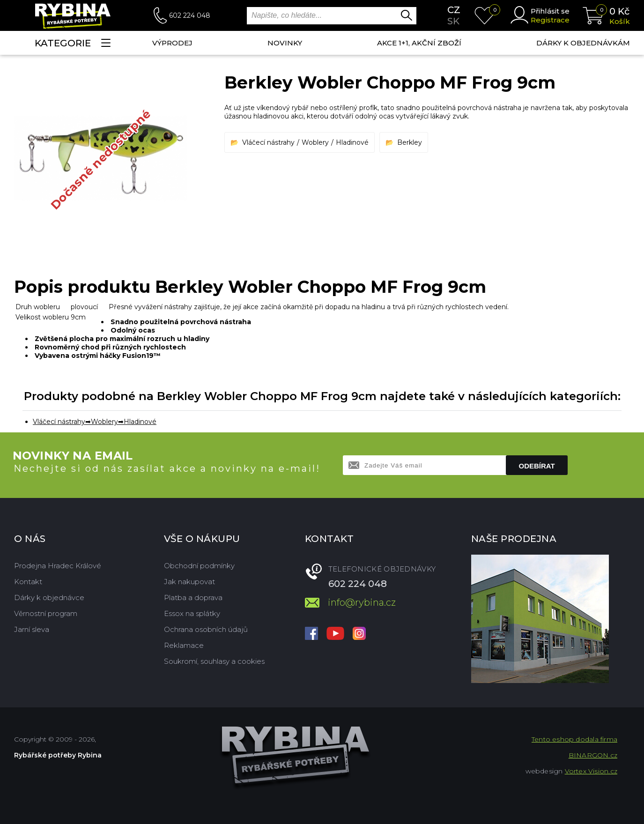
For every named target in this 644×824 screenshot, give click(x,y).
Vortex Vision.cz (591, 771)
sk (453, 21)
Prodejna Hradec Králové (58, 566)
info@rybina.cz (362, 602)
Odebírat (537, 466)
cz (454, 10)
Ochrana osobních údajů (206, 629)
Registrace (550, 20)
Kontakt (28, 582)
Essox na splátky (192, 613)
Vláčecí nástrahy (268, 142)
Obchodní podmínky (199, 566)
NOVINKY (285, 43)
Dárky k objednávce (49, 598)
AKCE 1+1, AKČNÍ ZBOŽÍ (419, 43)
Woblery (315, 142)
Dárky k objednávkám (583, 43)
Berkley (410, 142)
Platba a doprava (193, 598)
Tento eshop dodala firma (574, 739)
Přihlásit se (550, 11)
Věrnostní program (46, 613)
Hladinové (352, 142)
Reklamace (184, 645)
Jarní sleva (32, 629)
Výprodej (172, 43)
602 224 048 (190, 15)
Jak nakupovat (189, 582)
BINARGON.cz (593, 755)
